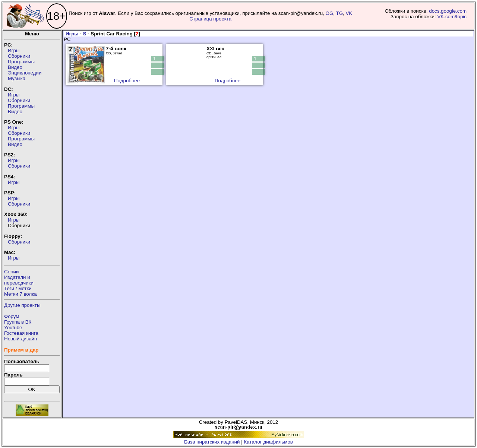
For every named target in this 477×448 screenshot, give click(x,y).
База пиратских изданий (212, 442)
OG (330, 13)
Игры (14, 50)
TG (340, 13)
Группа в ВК (18, 322)
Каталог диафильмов (268, 442)
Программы (21, 62)
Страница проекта (210, 19)
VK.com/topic (452, 17)
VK (349, 13)
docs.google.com (448, 11)
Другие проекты (22, 305)
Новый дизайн (20, 339)
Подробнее (127, 81)
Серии (11, 272)
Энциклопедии (25, 73)
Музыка (17, 78)
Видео (15, 67)
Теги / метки (18, 288)
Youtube (13, 328)
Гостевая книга (21, 333)
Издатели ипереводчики (19, 280)
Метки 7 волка (20, 294)
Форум (12, 316)
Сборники (19, 56)
